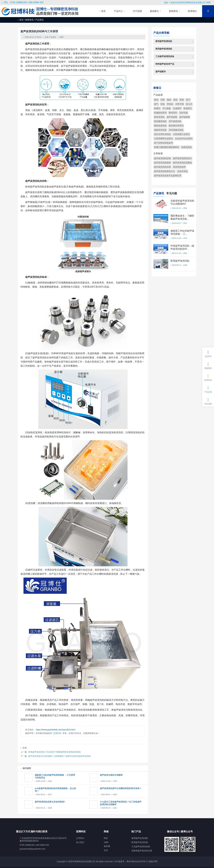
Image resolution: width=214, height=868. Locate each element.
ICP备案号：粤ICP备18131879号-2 (131, 861)
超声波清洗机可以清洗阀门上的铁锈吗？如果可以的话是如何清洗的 (59, 756)
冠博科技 (57, 733)
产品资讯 (52, 37)
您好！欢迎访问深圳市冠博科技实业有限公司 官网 (187, 3)
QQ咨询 (208, 354)
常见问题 (172, 193)
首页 (21, 20)
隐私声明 (153, 861)
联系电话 (208, 378)
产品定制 (208, 389)
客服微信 (208, 366)
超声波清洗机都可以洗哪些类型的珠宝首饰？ (121, 788)
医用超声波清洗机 (180, 261)
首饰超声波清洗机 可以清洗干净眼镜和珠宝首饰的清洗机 (55, 752)
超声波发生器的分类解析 (111, 775)
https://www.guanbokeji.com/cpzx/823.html (56, 730)
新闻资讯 (29, 20)
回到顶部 (208, 401)
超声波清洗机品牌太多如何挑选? (50, 802)
